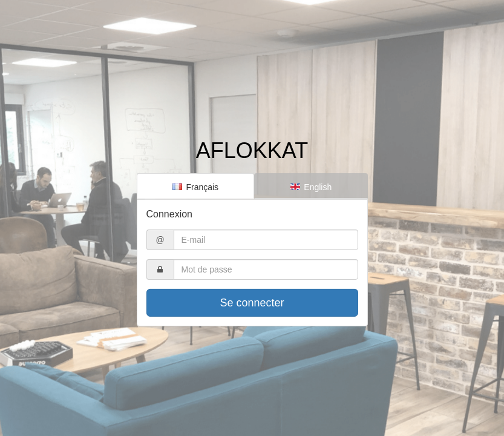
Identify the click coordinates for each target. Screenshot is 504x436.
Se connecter (252, 303)
